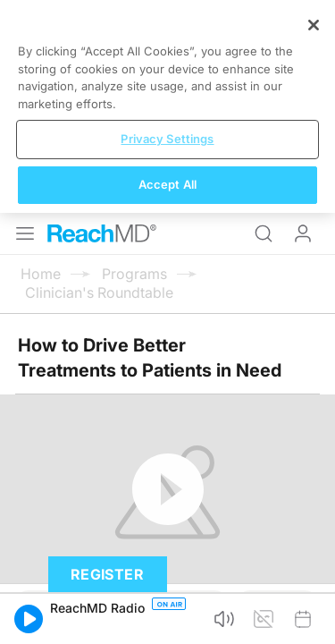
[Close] (314, 470)
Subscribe (185, 393)
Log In (303, 21)
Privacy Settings (167, 584)
